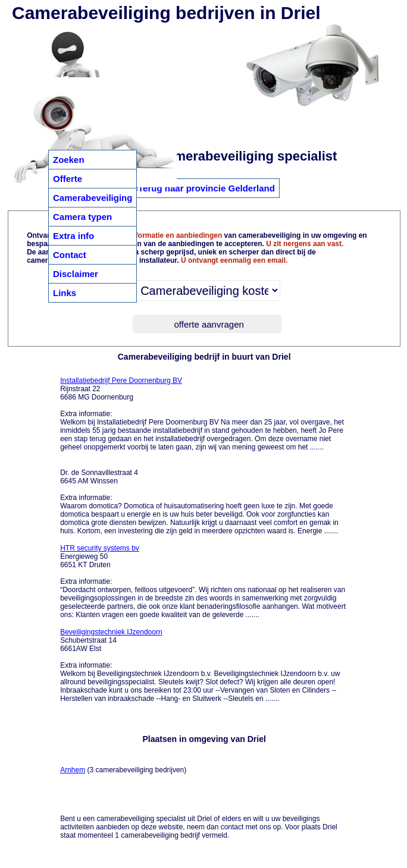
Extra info (73, 236)
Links (65, 293)
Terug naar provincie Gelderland (206, 188)
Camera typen (82, 217)
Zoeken (69, 160)
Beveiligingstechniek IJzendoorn (111, 632)
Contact (70, 255)
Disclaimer (76, 274)
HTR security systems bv (100, 548)
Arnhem (73, 770)
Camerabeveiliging (93, 198)
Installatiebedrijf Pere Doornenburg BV (121, 380)
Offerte (68, 179)
